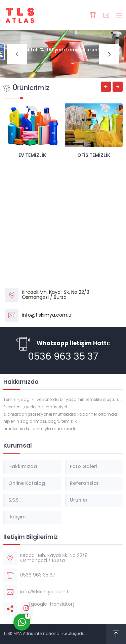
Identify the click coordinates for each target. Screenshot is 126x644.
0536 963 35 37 (63, 357)
